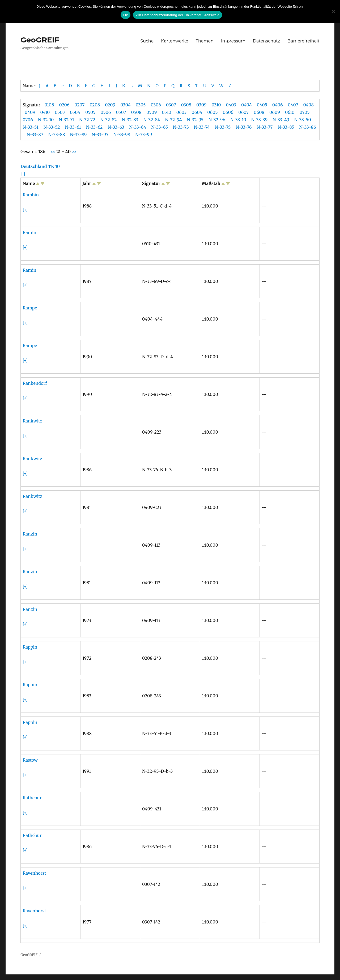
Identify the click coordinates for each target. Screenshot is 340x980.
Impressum (233, 41)
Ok (126, 15)
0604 (197, 112)
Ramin (29, 232)
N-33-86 (308, 127)
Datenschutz (266, 41)
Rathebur (32, 798)
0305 (141, 105)
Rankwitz (32, 421)
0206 (64, 105)
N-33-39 (259, 120)
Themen (205, 41)
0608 (259, 112)
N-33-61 (73, 127)
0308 (186, 105)
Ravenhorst (34, 873)
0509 (152, 112)
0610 (290, 112)
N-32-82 (108, 120)
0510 (166, 112)
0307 (171, 105)
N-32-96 (217, 120)
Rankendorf (35, 383)
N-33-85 (286, 127)
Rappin (30, 647)
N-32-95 (195, 120)
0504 (75, 112)
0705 (305, 112)
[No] (333, 11)
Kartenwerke (175, 41)
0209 (110, 105)
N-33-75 (223, 127)
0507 (121, 112)
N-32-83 (130, 120)
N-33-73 (181, 127)
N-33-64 (138, 127)
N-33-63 (116, 127)
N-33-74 (202, 127)
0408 (308, 105)
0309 (201, 105)
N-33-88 (57, 135)
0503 (60, 112)
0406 (278, 105)
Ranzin (30, 534)
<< (54, 152)
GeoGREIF (40, 40)
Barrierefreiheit (303, 41)
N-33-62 (94, 127)
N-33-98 (122, 135)
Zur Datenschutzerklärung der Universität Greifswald (178, 15)
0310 (216, 105)
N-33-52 (52, 127)
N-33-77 (265, 127)
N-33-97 (100, 135)
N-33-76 (244, 127)
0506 (106, 112)
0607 (243, 112)
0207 (79, 105)
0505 (90, 112)
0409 (30, 112)
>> (74, 152)
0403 (231, 105)
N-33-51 (30, 127)
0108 (49, 105)
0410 (45, 112)
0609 (275, 112)
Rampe (30, 308)
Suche (147, 41)
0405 (262, 105)
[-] (23, 174)
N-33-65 (160, 127)
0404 (246, 105)
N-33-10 (238, 120)
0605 (212, 112)
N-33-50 (303, 120)
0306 (156, 105)
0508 (136, 112)
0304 (126, 105)
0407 (293, 105)
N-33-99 (144, 135)
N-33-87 (35, 135)
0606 (228, 112)
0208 (95, 105)
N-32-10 (46, 120)
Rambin (31, 195)
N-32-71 (66, 120)
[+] (25, 210)
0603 (182, 112)
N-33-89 (78, 135)
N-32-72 (87, 120)
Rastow (30, 760)
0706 (28, 120)
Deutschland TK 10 (40, 166)
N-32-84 (152, 120)
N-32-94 (174, 120)
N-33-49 (281, 120)
